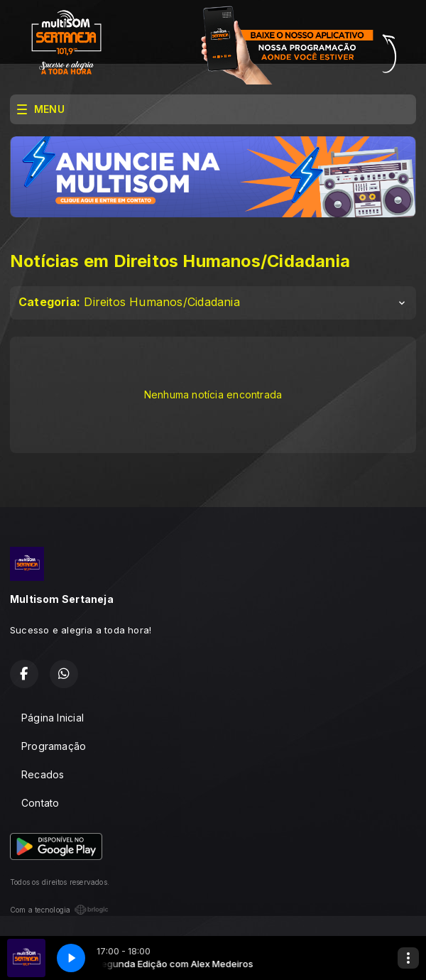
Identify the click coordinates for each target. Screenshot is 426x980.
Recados (43, 774)
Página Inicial (53, 718)
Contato (40, 803)
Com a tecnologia (59, 910)
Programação (54, 746)
